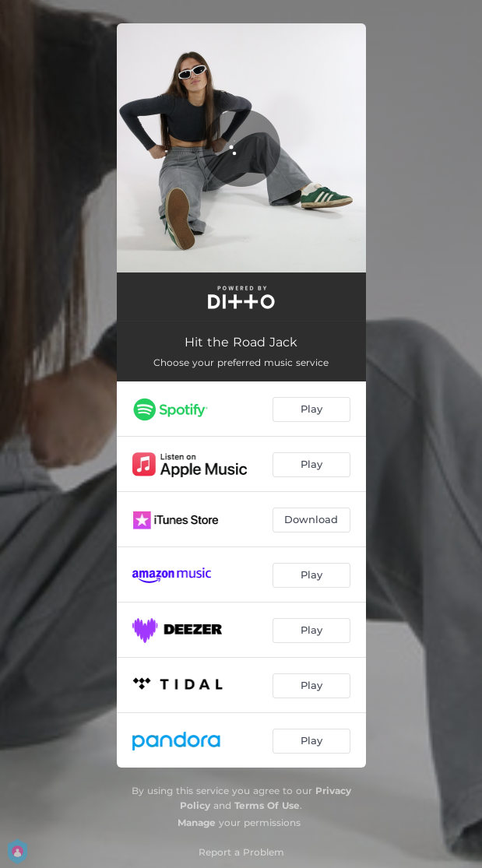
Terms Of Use (267, 805)
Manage (197, 822)
